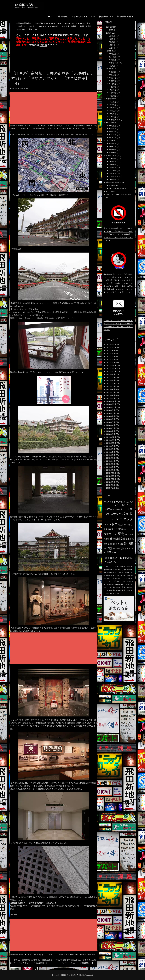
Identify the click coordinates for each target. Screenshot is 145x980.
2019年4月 (111, 461)
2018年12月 (111, 473)
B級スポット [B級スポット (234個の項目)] (110, 502)
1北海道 (109, 27)
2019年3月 (111, 464)
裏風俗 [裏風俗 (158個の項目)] (129, 539)
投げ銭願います (106, 19)
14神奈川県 (114, 63)
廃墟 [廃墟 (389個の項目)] (120, 529)
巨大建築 (71, 955)
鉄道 (94, 955)
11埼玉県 (113, 54)
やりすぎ (40, 955)
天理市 (61, 955)
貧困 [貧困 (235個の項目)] (110, 544)
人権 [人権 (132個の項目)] (128, 525)
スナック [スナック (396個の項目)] (116, 514)
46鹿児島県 (114, 176)
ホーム (49, 19)
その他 (109, 191)
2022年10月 (111, 347)
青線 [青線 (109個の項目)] (119, 549)
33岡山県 (113, 132)
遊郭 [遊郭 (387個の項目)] (110, 548)
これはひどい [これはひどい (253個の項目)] (123, 505)
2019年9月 (111, 446)
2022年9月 (111, 350)
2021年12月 (111, 365)
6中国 (109, 123)
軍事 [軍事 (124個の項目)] (105, 549)
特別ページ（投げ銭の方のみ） (119, 194)
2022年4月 (111, 356)
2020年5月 (111, 422)
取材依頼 (57, 35)
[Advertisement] (54, 108)
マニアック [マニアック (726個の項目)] (125, 519)
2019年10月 (111, 443)
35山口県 (113, 138)
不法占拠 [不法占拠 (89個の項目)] (121, 525)
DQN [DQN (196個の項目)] (118, 502)
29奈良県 (15, 955)
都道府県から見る (125, 19)
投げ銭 (43, 45)
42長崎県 (113, 165)
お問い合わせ (62, 19)
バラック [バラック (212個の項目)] (112, 519)
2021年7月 (111, 380)
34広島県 (113, 135)
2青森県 (112, 36)
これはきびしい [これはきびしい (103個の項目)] (129, 502)
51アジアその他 (115, 188)
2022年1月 (111, 362)
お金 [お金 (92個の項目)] (122, 502)
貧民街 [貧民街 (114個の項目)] (115, 544)
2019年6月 (111, 455)
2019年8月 (111, 449)
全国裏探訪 (71, 975)
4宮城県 (112, 42)
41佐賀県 (113, 161)
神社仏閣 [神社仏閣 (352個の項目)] (115, 539)
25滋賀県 (113, 105)
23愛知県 (113, 96)
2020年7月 (111, 416)
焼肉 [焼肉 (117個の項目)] (129, 534)
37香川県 (113, 147)
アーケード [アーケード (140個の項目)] (125, 509)
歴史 (77, 955)
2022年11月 (111, 345)
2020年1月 (111, 434)
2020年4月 (111, 425)
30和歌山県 (114, 120)
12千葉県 (113, 57)
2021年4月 (111, 389)
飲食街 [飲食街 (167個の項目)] (114, 552)
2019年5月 (111, 458)
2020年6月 (111, 419)
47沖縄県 (113, 179)
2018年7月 (111, 488)
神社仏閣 (83, 955)
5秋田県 (112, 45)
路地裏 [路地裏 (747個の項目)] (128, 543)
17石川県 (113, 78)
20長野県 (113, 87)
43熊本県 (113, 167)
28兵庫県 (113, 114)
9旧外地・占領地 (113, 182)
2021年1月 (111, 398)
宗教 (66, 955)
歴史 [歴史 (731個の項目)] (121, 534)
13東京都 (113, 60)
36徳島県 (113, 144)
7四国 (109, 141)
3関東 (109, 51)
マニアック (48, 955)
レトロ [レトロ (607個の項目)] (113, 524)
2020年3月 (111, 428)
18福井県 (113, 81)
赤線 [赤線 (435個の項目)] (120, 544)
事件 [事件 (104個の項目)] (125, 525)
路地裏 (89, 955)
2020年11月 (111, 404)
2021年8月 (111, 377)
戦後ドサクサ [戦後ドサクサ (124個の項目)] (128, 529)
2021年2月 (111, 395)
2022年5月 (111, 353)
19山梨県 (113, 84)
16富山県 (113, 75)
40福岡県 (113, 159)
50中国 (112, 185)
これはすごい (31, 955)
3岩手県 (112, 39)
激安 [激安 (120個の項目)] (126, 534)
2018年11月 (111, 476)
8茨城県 (112, 66)
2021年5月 (111, 386)
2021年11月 (111, 368)
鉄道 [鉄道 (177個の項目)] (115, 549)
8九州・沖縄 (111, 156)
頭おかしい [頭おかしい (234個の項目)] (126, 548)
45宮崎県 (113, 173)
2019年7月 (111, 452)
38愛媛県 (113, 150)
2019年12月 (111, 437)
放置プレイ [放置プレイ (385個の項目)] (110, 534)
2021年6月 (111, 383)
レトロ (55, 955)
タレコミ (50, 42)
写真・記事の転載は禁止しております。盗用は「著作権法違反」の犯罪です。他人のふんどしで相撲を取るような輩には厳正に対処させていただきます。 (118, 234)
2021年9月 (111, 374)
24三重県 (113, 102)
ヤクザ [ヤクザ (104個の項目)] (106, 525)
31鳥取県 (113, 126)
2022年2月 (111, 359)
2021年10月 (111, 371)
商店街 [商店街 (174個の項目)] (111, 529)
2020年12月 (111, 401)
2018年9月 (111, 482)
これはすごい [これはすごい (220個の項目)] (110, 505)
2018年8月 (111, 485)
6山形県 (112, 48)
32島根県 (113, 129)
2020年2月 (111, 431)
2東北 (109, 33)
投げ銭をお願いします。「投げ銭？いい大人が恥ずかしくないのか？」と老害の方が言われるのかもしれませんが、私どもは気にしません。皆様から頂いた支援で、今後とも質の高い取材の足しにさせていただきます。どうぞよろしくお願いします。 (118, 283)
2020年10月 (111, 407)
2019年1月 (111, 470)
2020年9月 (111, 410)
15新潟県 (113, 72)
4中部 (109, 69)
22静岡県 (113, 93)
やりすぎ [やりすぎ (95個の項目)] (118, 509)
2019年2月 (111, 467)
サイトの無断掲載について (83, 19)
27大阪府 (113, 111)
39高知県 (113, 153)
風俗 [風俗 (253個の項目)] (109, 552)
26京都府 (113, 108)
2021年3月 (111, 392)
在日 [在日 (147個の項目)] (116, 529)
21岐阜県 (113, 90)
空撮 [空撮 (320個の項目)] (123, 539)
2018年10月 (111, 479)
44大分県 (113, 171)
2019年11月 (111, 440)
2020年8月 (111, 413)
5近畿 (21, 955)
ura (27, 88)
